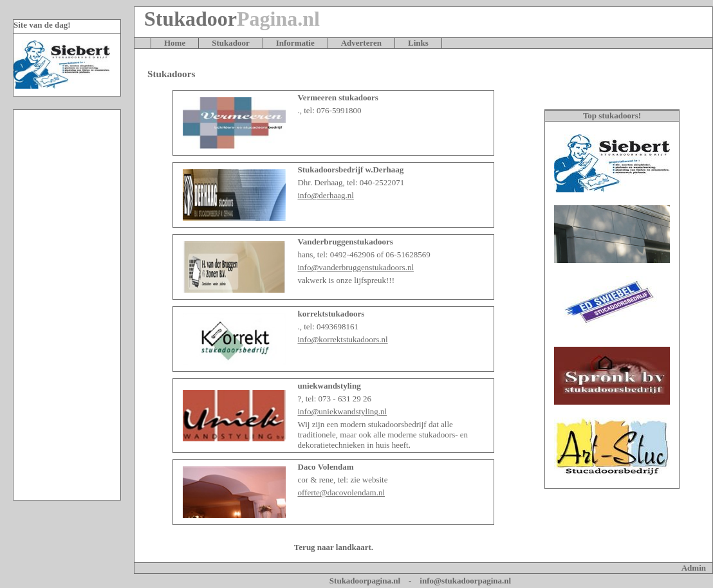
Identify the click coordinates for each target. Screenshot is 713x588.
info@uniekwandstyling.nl (342, 411)
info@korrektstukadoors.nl (342, 339)
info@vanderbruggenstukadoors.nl (356, 267)
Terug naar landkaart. (334, 547)
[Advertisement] (67, 305)
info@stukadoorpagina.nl (465, 581)
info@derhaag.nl (325, 195)
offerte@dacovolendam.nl (341, 492)
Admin (694, 568)
